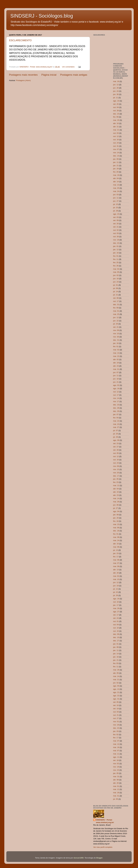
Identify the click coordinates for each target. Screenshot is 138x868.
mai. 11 (116, 754)
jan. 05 (116, 479)
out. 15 (116, 631)
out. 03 (116, 133)
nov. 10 (116, 334)
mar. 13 (116, 353)
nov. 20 (116, 473)
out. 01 (116, 621)
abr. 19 (116, 363)
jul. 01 (116, 285)
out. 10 (116, 602)
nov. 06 (116, 466)
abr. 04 (116, 178)
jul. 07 (116, 430)
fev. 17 (116, 557)
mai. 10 (116, 424)
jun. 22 (116, 321)
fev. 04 (116, 418)
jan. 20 (116, 518)
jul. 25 (116, 434)
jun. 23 (116, 282)
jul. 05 (116, 799)
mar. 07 (116, 563)
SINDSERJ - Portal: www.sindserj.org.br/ (105, 821)
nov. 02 (116, 764)
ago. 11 (116, 757)
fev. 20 (116, 172)
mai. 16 (116, 81)
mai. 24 (116, 191)
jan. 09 (116, 159)
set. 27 (116, 447)
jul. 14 (116, 292)
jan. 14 (116, 654)
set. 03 (116, 217)
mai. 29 (116, 502)
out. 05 (116, 453)
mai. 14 (116, 498)
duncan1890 (79, 858)
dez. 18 (116, 531)
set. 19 (116, 709)
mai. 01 (116, 311)
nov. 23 (116, 770)
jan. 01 (116, 246)
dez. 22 (116, 243)
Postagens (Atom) (23, 80)
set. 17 (116, 615)
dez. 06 (116, 634)
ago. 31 (116, 699)
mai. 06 (116, 528)
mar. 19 (116, 175)
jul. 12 (116, 589)
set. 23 (116, 443)
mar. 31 (116, 777)
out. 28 (116, 111)
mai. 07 (116, 751)
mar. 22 (116, 356)
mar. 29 (116, 608)
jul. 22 (116, 592)
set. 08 (116, 298)
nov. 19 (116, 240)
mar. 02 (116, 269)
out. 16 (116, 140)
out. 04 (116, 107)
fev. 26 (116, 266)
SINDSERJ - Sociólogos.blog (42, 16)
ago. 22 (116, 696)
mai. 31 (116, 369)
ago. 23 (116, 214)
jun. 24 (116, 91)
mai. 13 (116, 185)
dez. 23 (116, 114)
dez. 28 (116, 408)
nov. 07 (116, 149)
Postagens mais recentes (23, 75)
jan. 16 (116, 253)
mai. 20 (116, 188)
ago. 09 (116, 440)
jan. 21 (116, 166)
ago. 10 (116, 101)
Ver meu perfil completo (103, 847)
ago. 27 (116, 612)
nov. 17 (116, 401)
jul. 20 (116, 324)
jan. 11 (116, 162)
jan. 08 (116, 515)
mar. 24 (116, 540)
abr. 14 (116, 182)
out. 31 (116, 146)
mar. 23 (116, 524)
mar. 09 (116, 566)
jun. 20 (116, 88)
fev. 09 (116, 117)
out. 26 (116, 237)
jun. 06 (116, 505)
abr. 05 (116, 673)
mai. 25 (116, 314)
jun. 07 (116, 372)
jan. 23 (116, 553)
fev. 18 (116, 521)
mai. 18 (116, 793)
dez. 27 (116, 641)
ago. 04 (116, 511)
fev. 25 (116, 262)
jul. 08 (116, 288)
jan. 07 (116, 414)
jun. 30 (116, 94)
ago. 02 (116, 385)
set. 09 (116, 220)
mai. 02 (116, 576)
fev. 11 (116, 259)
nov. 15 (116, 469)
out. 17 (116, 301)
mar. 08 (116, 537)
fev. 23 (116, 482)
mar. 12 (116, 485)
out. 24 (116, 143)
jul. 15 (116, 204)
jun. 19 (116, 586)
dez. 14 (116, 156)
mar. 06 (116, 547)
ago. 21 (116, 692)
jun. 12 (116, 85)
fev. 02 (116, 734)
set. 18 (116, 760)
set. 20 (116, 104)
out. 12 (116, 136)
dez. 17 (116, 476)
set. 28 (116, 450)
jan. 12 (116, 250)
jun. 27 (116, 201)
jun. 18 (116, 379)
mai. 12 (116, 789)
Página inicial (49, 75)
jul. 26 (116, 437)
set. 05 (116, 702)
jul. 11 (116, 98)
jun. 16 (116, 279)
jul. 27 (116, 508)
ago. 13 (116, 689)
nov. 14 (116, 153)
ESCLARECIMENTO (20, 40)
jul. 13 (116, 550)
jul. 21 (116, 295)
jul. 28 (116, 211)
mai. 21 (116, 130)
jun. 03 (116, 195)
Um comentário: (69, 67)
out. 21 (116, 715)
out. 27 (116, 718)
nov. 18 (116, 725)
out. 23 (116, 463)
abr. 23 (116, 366)
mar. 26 (116, 670)
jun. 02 (116, 275)
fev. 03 (116, 663)
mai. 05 (116, 272)
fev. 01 (116, 256)
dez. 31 (116, 304)
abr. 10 (116, 123)
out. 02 (116, 230)
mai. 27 (116, 427)
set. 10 (116, 705)
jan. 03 (116, 731)
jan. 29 (116, 169)
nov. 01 (116, 722)
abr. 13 (116, 570)
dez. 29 (116, 411)
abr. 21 (116, 127)
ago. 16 (116, 388)
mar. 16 (116, 747)
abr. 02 (116, 359)
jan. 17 (116, 605)
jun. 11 (116, 198)
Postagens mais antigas (74, 75)
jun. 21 (116, 382)
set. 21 (116, 227)
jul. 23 (116, 208)
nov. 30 (116, 337)
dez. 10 (116, 405)
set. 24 (116, 618)
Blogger (99, 858)
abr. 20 (116, 573)
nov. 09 (116, 330)
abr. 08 (116, 780)
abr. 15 (116, 492)
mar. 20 (116, 120)
